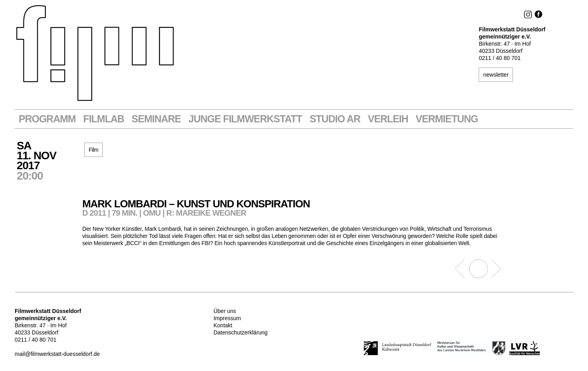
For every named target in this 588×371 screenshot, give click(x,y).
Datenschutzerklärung (241, 332)
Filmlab (104, 119)
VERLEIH (388, 119)
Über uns (225, 311)
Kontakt (223, 325)
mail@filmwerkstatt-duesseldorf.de (57, 354)
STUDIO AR (335, 119)
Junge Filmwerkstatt (245, 119)
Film (93, 150)
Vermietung (447, 119)
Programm (47, 119)
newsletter (496, 75)
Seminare (156, 119)
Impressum (227, 318)
